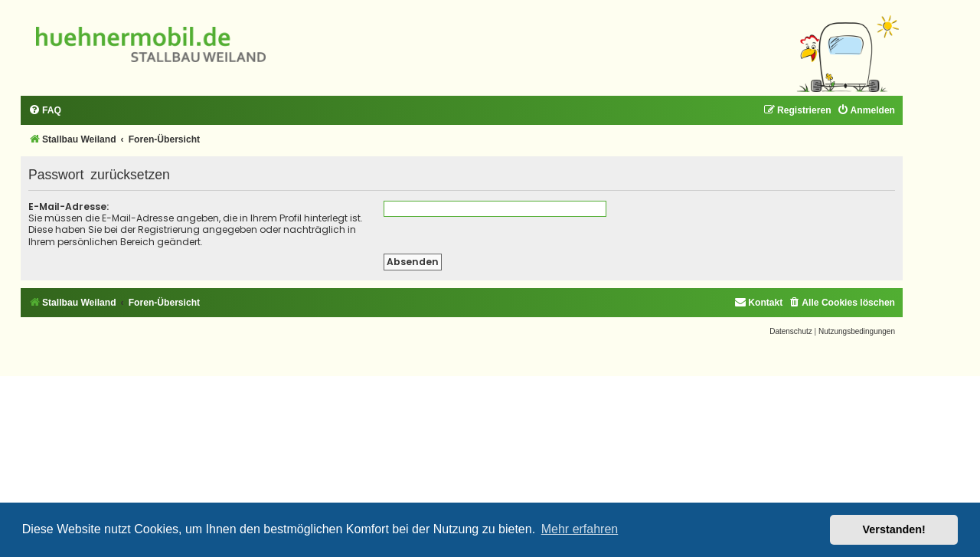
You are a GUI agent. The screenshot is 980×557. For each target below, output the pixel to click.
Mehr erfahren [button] (580, 529)
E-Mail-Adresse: (69, 206)
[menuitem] (45, 111)
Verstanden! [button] (894, 529)
